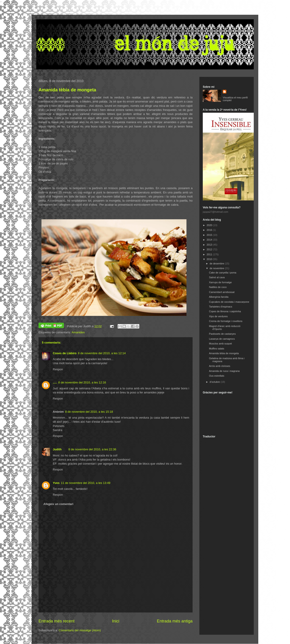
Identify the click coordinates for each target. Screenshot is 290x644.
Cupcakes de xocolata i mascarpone (229, 302)
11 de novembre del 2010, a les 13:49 (86, 483)
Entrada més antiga (175, 621)
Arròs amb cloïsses (220, 366)
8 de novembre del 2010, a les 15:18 (89, 412)
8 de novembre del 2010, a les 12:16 (82, 382)
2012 (210, 249)
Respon (58, 369)
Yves (56, 483)
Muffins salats (216, 349)
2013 (210, 245)
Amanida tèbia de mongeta (67, 90)
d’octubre (215, 382)
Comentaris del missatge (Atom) (80, 630)
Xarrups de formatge (220, 282)
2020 (210, 225)
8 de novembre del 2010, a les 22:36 (92, 449)
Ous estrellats (216, 376)
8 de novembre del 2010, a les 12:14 (102, 353)
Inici (116, 621)
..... (55, 382)
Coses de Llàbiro (65, 353)
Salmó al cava (217, 277)
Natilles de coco (218, 287)
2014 (210, 240)
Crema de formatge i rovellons (226, 321)
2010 (210, 259)
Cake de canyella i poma (222, 273)
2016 (210, 230)
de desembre (217, 263)
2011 (210, 254)
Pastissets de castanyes (222, 334)
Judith (57, 449)
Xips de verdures (218, 316)
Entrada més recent (57, 621)
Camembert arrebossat (222, 292)
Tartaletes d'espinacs (220, 307)
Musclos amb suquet (220, 344)
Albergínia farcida (219, 297)
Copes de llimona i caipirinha (225, 311)
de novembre (217, 268)
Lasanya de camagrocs (222, 339)
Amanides (78, 332)
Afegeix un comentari (58, 504)
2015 (210, 235)
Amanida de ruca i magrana (224, 371)
